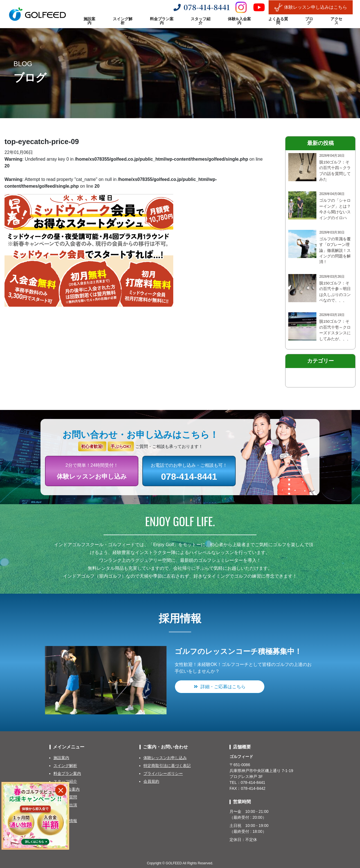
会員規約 (151, 781)
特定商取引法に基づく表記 (167, 766)
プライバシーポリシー (163, 773)
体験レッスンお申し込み (165, 758)
